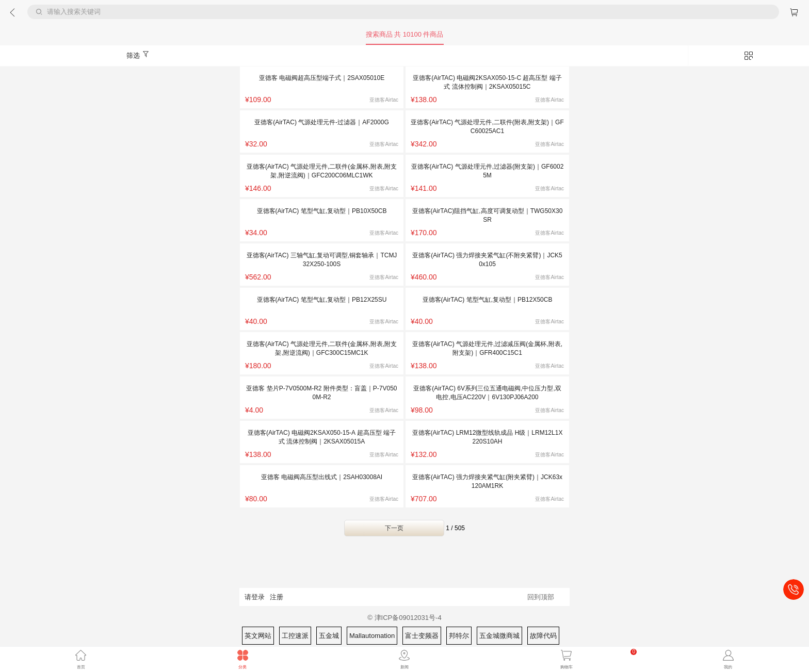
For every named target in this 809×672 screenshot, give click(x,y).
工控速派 (295, 636)
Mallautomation (372, 636)
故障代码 (543, 636)
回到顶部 (541, 597)
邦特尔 (459, 636)
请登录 (255, 597)
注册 (277, 597)
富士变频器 (422, 636)
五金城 (329, 636)
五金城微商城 (499, 636)
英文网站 (258, 636)
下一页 (394, 528)
